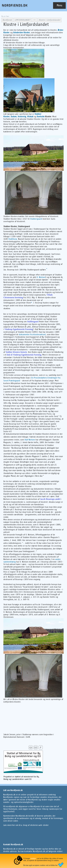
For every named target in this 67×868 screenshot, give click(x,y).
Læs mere (8, 825)
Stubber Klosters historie (16, 352)
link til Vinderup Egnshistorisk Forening (24, 355)
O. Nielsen (41, 277)
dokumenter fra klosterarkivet (32, 334)
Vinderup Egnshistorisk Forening (19, 329)
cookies (33, 858)
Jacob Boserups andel (50, 499)
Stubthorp (13, 239)
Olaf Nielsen (30, 440)
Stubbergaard (36, 219)
